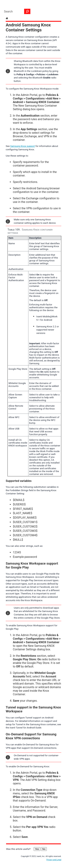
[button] (27, 11)
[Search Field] (16, 11)
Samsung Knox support (23, 146)
